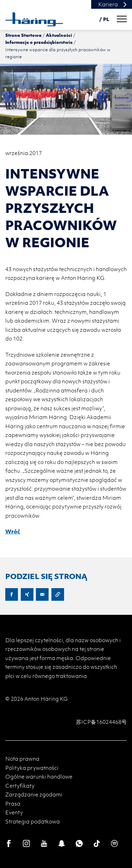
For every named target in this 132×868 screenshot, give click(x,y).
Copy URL (58, 594)
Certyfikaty (20, 786)
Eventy (14, 812)
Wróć (13, 531)
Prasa (13, 803)
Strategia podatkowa (33, 821)
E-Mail (42, 594)
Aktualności (59, 35)
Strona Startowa (23, 35)
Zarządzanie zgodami (34, 794)
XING (27, 594)
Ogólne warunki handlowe (39, 776)
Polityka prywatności (32, 768)
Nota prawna (22, 759)
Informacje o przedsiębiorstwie (39, 42)
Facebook (12, 594)
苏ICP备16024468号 (101, 722)
